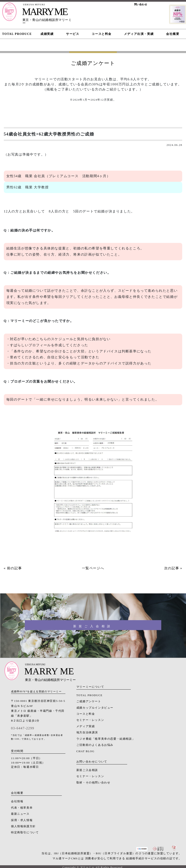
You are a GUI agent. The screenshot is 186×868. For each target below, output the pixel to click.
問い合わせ (141, 4)
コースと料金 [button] (102, 34)
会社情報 (17, 801)
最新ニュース (20, 814)
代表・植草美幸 (22, 808)
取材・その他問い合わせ (93, 783)
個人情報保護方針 (23, 826)
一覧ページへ (93, 568)
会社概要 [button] (173, 34)
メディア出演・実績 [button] (139, 34)
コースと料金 (86, 714)
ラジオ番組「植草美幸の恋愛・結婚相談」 (106, 739)
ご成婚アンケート (89, 701)
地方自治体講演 (87, 732)
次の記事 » (173, 568)
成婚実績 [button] (47, 34)
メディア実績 (86, 726)
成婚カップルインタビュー (95, 708)
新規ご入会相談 (87, 770)
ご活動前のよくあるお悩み (95, 745)
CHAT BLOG (85, 751)
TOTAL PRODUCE (90, 695)
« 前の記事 (13, 568)
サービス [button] (73, 34)
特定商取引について (25, 832)
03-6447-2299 (23, 728)
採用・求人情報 (22, 820)
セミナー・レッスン (90, 720)
